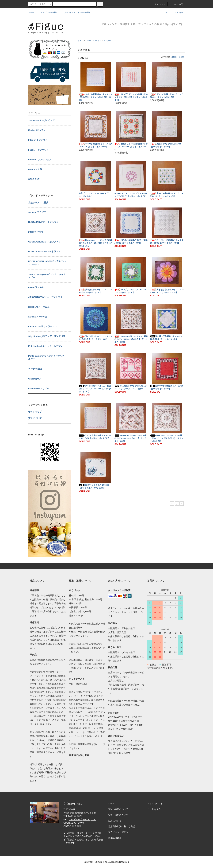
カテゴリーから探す (47, 12)
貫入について (35, 418)
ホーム (32, 12)
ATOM (118, 838)
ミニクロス (108, 41)
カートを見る (154, 809)
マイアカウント (155, 803)
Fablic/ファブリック (93, 41)
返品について (115, 821)
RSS (110, 838)
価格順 (174, 57)
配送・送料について (118, 815)
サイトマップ (35, 412)
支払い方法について (118, 809)
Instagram (177, 12)
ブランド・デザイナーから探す (76, 12)
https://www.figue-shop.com (82, 819)
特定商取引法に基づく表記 (122, 826)
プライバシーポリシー (119, 832)
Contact (163, 12)
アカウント (158, 4)
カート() (177, 4)
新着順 (181, 57)
